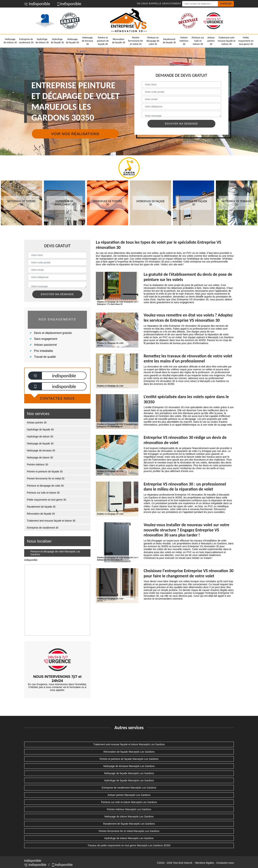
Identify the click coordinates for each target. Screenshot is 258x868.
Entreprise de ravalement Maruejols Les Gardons (129, 788)
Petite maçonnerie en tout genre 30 (246, 41)
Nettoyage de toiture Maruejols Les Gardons (129, 817)
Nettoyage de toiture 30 (10, 41)
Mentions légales (205, 863)
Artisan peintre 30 (211, 41)
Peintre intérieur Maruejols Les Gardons (129, 809)
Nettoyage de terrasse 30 (88, 41)
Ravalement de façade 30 (169, 41)
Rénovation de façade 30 (118, 41)
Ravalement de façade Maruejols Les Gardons (129, 824)
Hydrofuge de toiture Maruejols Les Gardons (129, 838)
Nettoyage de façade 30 (72, 41)
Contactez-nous (225, 863)
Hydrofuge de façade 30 (57, 41)
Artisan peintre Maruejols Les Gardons (129, 795)
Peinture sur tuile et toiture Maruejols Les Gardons (129, 802)
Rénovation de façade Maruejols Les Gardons (129, 752)
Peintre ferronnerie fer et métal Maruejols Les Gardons (129, 831)
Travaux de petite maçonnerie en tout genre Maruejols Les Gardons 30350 (129, 845)
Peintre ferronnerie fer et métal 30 (136, 41)
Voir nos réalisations (75, 134)
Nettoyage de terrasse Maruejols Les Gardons (129, 766)
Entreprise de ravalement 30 (26, 41)
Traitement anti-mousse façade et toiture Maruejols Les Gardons (129, 744)
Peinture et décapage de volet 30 (153, 41)
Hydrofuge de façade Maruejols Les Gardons (129, 780)
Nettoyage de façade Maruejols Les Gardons (129, 773)
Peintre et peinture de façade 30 (103, 41)
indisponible (37, 4)
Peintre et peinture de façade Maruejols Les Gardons (129, 759)
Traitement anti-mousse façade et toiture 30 (227, 41)
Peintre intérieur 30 (184, 41)
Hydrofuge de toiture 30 (42, 41)
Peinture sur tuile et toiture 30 (198, 41)
